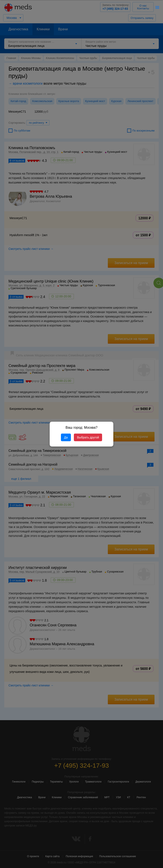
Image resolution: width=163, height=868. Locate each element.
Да (66, 437)
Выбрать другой (88, 437)
